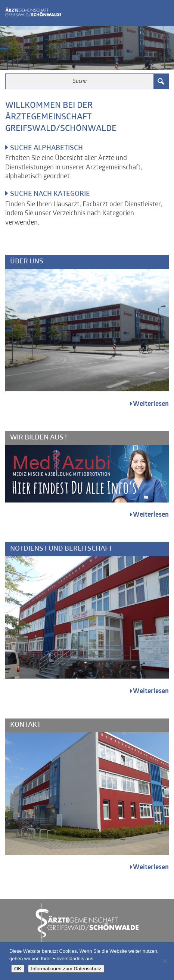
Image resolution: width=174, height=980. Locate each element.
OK (18, 969)
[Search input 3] (80, 81)
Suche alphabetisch (46, 148)
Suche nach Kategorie (50, 194)
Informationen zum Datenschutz (66, 969)
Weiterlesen (151, 404)
